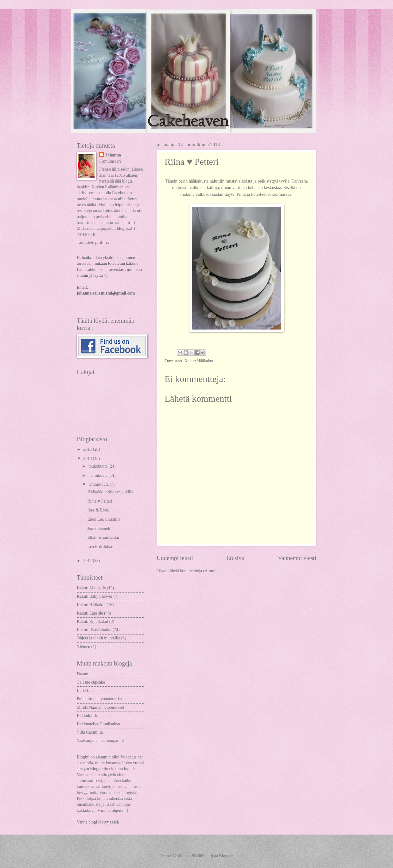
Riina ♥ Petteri (100, 501)
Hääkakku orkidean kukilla (110, 492)
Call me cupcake (91, 682)
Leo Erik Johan (100, 547)
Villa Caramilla (90, 732)
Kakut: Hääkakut (199, 361)
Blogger (226, 856)
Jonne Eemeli (99, 529)
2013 (88, 459)
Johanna (113, 155)
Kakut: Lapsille (90, 613)
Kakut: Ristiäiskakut (94, 630)
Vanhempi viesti (297, 558)
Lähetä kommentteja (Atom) (191, 571)
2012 (88, 561)
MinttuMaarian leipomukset (100, 707)
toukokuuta (99, 466)
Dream (83, 674)
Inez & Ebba (98, 510)
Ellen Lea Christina (104, 519)
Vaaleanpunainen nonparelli (100, 741)
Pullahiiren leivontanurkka (99, 699)
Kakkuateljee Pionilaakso (98, 724)
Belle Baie (86, 691)
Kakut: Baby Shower (95, 596)
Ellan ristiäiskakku (103, 537)
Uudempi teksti (175, 558)
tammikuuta (99, 484)
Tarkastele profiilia (93, 243)
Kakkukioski (88, 716)
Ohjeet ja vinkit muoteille (98, 638)
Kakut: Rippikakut (92, 621)
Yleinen (84, 647)
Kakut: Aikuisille (91, 588)
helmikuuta (99, 475)
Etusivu (235, 558)
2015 (88, 449)
